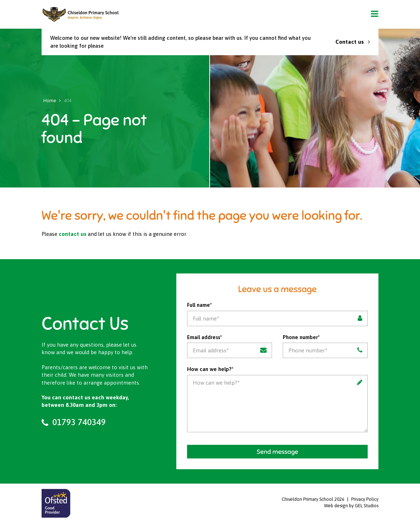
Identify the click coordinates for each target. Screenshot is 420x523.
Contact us (353, 42)
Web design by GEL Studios (351, 506)
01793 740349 (74, 422)
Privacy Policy (365, 499)
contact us (73, 234)
